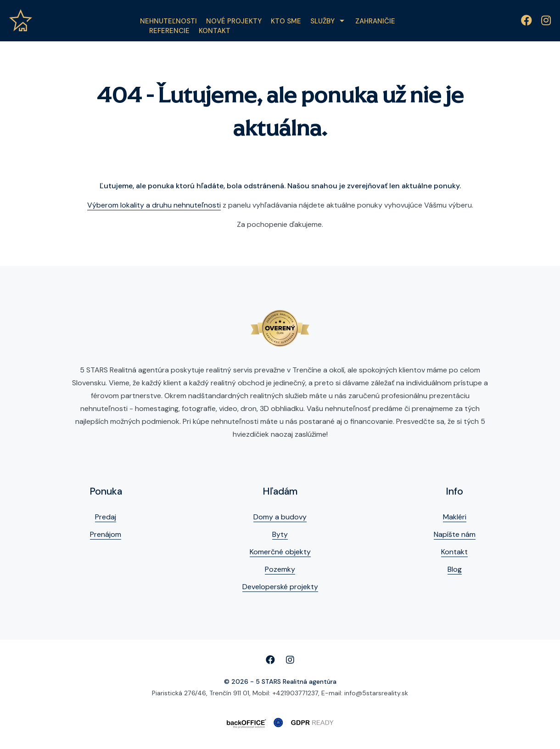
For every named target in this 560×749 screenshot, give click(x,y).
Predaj (106, 517)
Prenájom (106, 534)
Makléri (455, 517)
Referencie (169, 31)
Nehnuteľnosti (168, 21)
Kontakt (215, 31)
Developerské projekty (280, 587)
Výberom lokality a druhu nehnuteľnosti (154, 205)
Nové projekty (234, 21)
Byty (280, 534)
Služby (322, 21)
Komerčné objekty (280, 552)
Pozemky (280, 569)
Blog (455, 569)
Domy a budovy (280, 517)
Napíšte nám (455, 534)
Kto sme (286, 21)
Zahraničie (375, 21)
